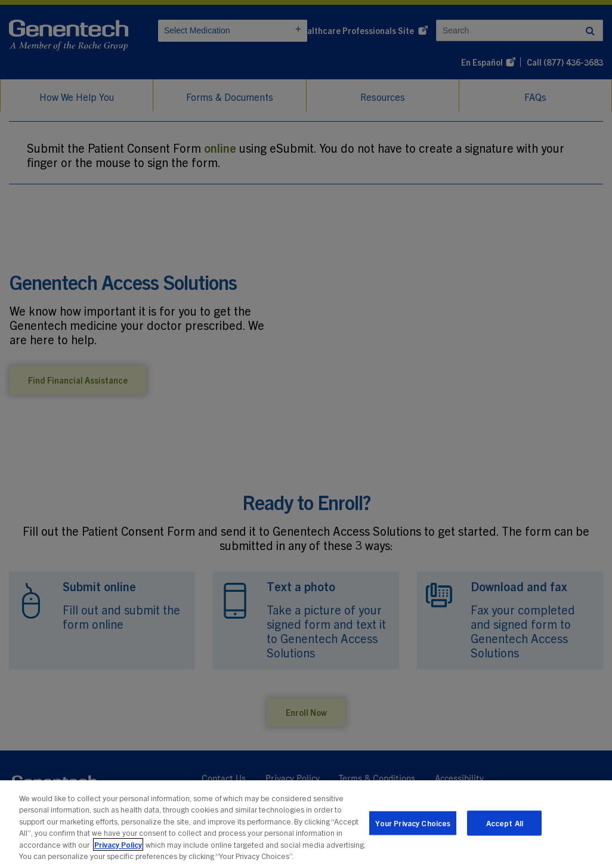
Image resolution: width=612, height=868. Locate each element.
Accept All (505, 824)
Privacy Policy (118, 846)
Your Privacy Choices (413, 824)
